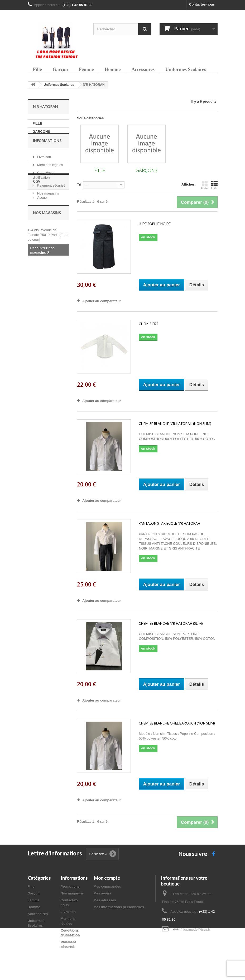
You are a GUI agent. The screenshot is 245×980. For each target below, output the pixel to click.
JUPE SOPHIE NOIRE (155, 224)
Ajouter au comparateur (102, 301)
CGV (37, 222)
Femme (86, 69)
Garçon (60, 69)
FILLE (37, 123)
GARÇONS (41, 132)
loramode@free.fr (196, 929)
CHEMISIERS (148, 324)
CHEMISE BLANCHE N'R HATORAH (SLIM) (171, 623)
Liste (214, 185)
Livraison (44, 166)
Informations (47, 152)
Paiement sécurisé (51, 194)
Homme (112, 69)
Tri (79, 184)
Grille (205, 185)
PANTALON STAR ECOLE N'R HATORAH (169, 523)
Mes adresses (105, 900)
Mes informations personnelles (119, 907)
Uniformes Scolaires (186, 69)
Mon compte (107, 878)
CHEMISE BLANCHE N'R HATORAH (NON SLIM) (175, 424)
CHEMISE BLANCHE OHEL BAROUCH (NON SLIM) (177, 723)
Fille (37, 69)
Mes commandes (107, 886)
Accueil (42, 236)
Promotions (70, 886)
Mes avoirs (102, 893)
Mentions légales (50, 174)
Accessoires (143, 69)
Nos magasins (48, 202)
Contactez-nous (202, 4)
